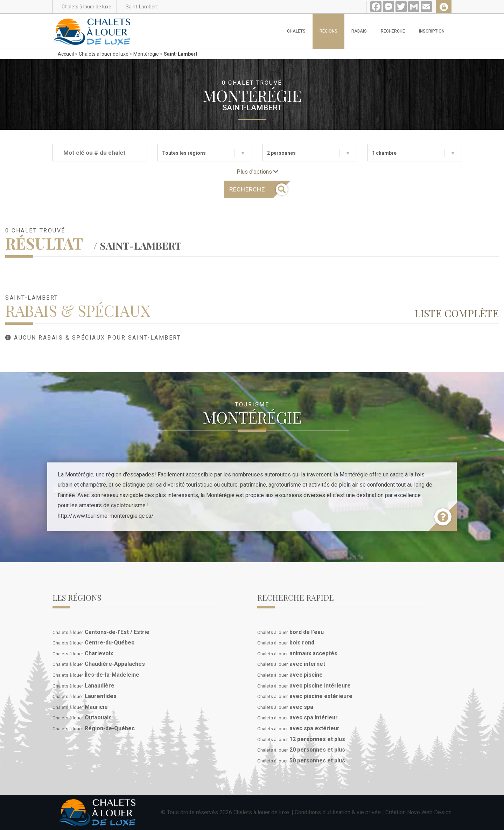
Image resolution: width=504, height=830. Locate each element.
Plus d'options (257, 172)
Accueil (66, 54)
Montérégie (146, 54)
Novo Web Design (429, 812)
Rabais (359, 31)
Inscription (432, 31)
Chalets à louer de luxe (104, 54)
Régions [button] (328, 31)
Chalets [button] (296, 31)
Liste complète (457, 313)
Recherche (393, 31)
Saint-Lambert (181, 54)
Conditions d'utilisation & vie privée (338, 812)
